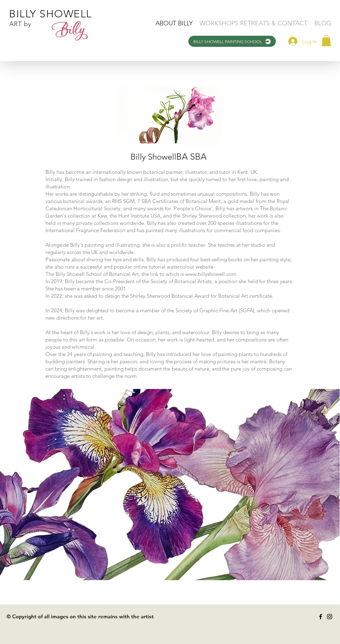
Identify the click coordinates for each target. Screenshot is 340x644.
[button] (326, 41)
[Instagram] (330, 617)
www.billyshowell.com (211, 274)
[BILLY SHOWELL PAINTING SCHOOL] (232, 41)
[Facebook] (321, 617)
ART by (20, 24)
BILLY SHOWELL (50, 14)
